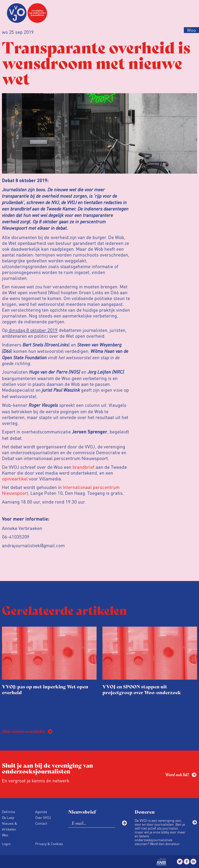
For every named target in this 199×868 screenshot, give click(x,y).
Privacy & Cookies (49, 844)
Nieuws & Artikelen (10, 826)
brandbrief (83, 467)
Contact (41, 823)
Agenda (41, 812)
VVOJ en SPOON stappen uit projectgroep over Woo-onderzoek (142, 689)
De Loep (8, 817)
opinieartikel (15, 479)
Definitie (9, 812)
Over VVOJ (43, 817)
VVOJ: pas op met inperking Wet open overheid (45, 689)
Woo (5, 835)
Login (6, 844)
